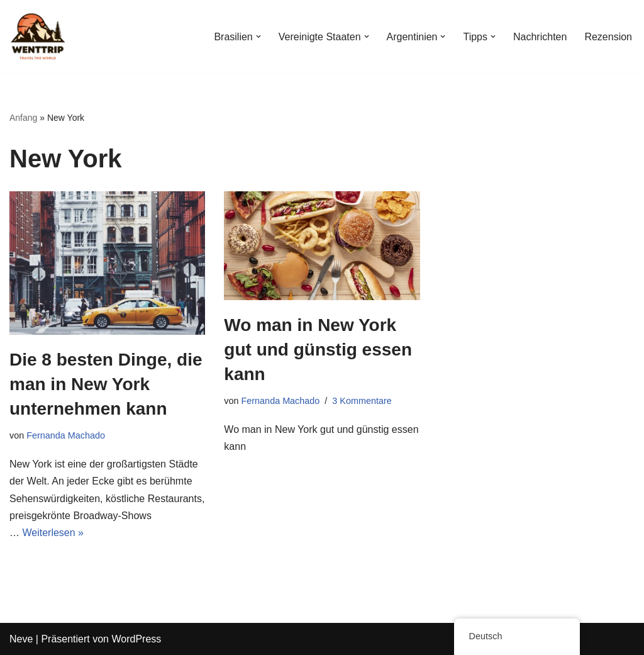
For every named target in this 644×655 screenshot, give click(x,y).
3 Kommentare (362, 401)
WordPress (136, 639)
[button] (258, 36)
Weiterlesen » (53, 533)
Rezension (608, 37)
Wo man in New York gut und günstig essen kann (318, 350)
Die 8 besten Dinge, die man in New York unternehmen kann (106, 384)
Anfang (23, 118)
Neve (21, 639)
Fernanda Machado (66, 435)
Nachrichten (540, 37)
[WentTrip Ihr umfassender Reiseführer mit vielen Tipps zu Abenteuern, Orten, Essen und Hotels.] (38, 36)
